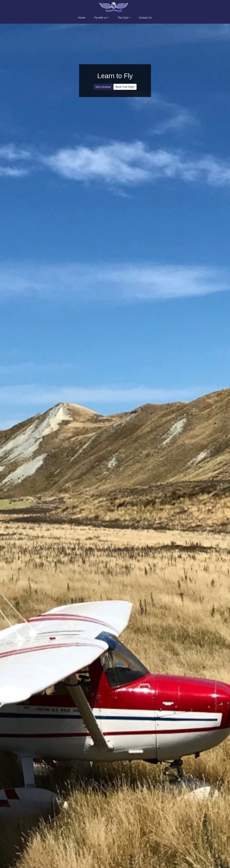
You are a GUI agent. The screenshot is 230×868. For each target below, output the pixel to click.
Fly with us (100, 18)
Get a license (103, 87)
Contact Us (145, 18)
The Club (123, 18)
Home (82, 18)
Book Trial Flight (125, 87)
